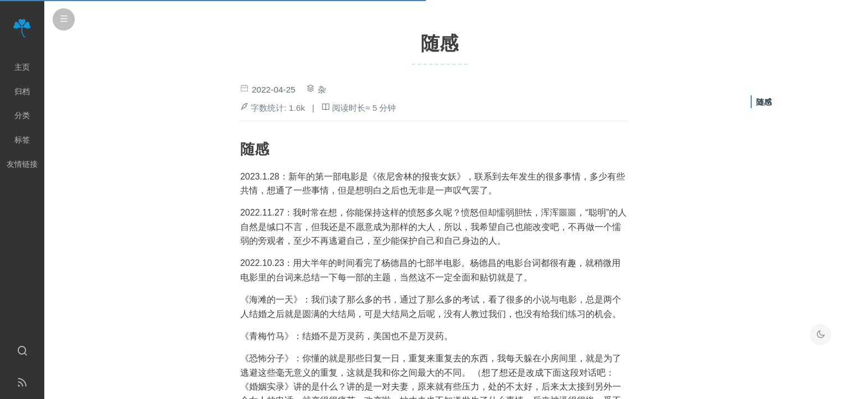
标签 (22, 140)
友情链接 (22, 164)
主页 (22, 67)
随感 (764, 102)
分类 (22, 115)
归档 (22, 91)
